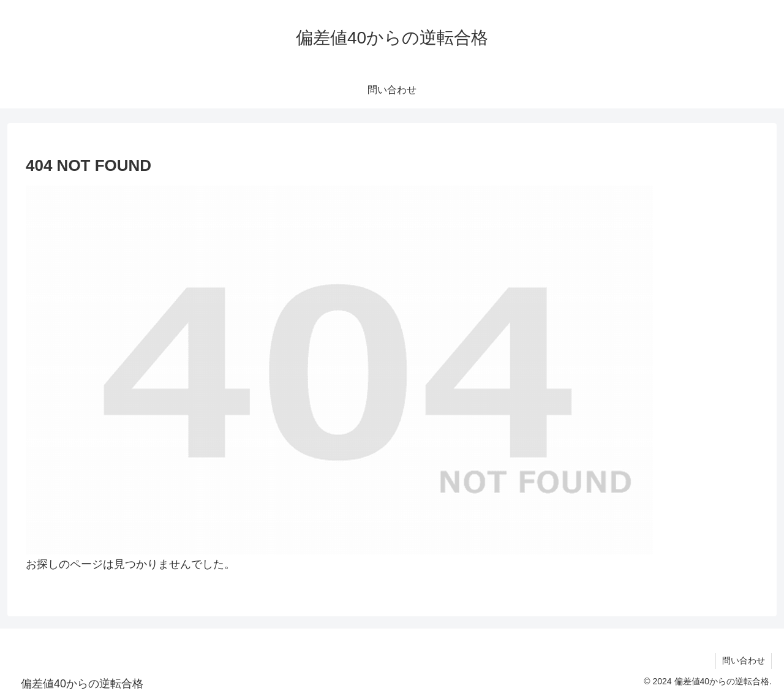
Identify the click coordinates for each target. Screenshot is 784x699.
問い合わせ (744, 660)
